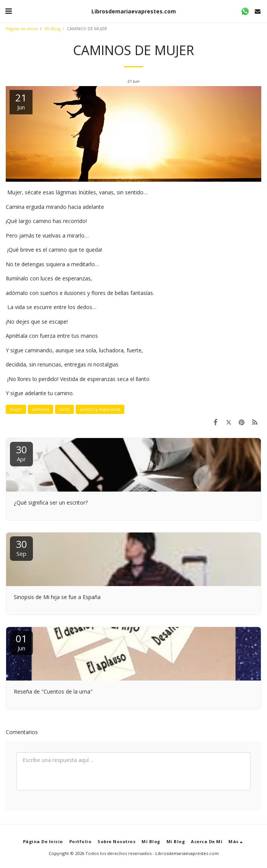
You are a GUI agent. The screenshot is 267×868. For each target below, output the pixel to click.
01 (21, 642)
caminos (41, 409)
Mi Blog (53, 28)
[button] (8, 11)
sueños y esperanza (100, 409)
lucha (64, 409)
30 (21, 453)
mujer (16, 409)
